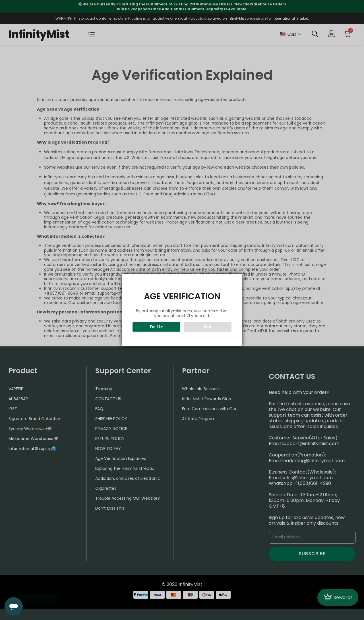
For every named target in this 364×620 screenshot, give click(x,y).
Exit (208, 327)
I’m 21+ (156, 327)
